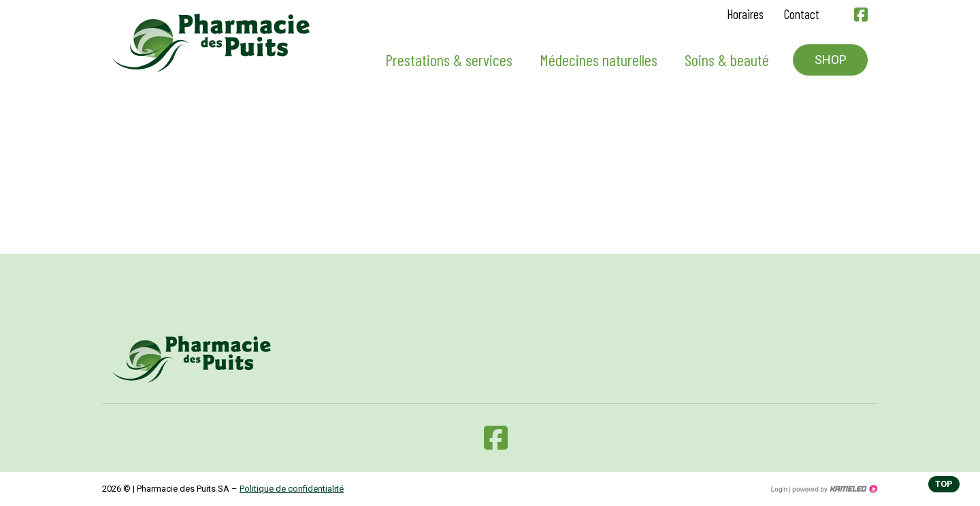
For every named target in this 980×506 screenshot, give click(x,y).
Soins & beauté (727, 60)
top (944, 484)
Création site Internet (834, 489)
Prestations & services (449, 60)
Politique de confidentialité (292, 489)
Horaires (745, 14)
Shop (831, 60)
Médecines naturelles (599, 60)
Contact (802, 14)
